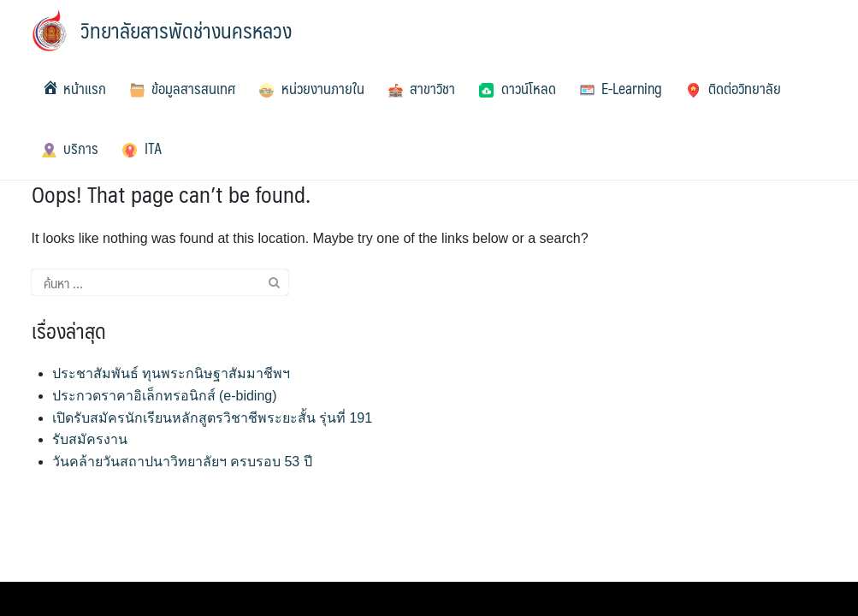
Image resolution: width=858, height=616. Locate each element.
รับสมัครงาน (90, 439)
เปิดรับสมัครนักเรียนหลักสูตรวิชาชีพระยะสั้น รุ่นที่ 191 (213, 418)
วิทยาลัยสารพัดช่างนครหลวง (186, 30)
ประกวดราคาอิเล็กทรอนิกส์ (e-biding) (165, 396)
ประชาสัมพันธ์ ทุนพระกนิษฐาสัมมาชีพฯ (171, 373)
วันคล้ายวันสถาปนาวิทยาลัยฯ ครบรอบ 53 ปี (182, 462)
